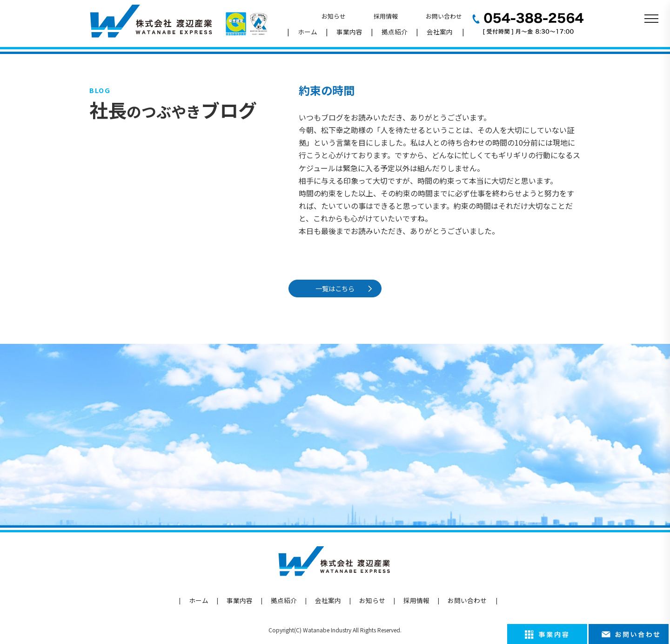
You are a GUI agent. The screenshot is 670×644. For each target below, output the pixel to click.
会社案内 (440, 32)
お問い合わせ (444, 16)
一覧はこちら (337, 288)
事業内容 (349, 32)
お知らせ (334, 16)
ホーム (308, 32)
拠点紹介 (395, 32)
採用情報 (386, 16)
